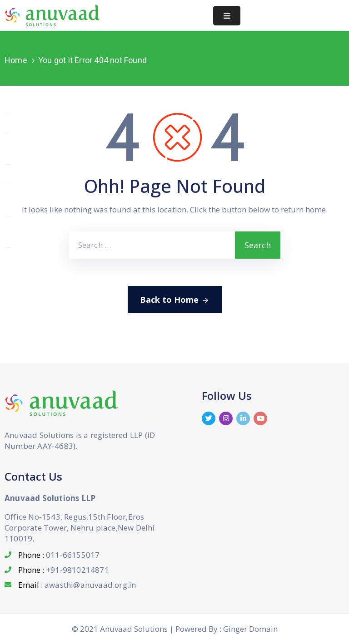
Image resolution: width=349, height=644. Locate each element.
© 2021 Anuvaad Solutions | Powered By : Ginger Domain (175, 629)
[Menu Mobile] (227, 16)
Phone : (59, 555)
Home (16, 60)
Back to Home (175, 300)
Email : (77, 585)
